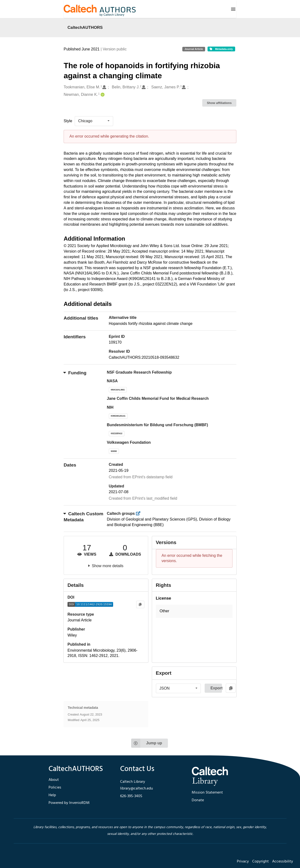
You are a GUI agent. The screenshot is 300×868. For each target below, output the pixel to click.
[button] (194, 611)
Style (68, 121)
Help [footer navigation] (52, 795)
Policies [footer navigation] (55, 788)
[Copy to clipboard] (140, 604)
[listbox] (94, 121)
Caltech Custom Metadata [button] (83, 517)
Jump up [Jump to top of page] (147, 743)
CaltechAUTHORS (85, 27)
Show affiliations (219, 103)
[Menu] (233, 9)
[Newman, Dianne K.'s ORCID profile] (102, 95)
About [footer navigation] (54, 780)
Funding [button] (75, 373)
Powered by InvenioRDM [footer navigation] (69, 803)
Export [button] (216, 688)
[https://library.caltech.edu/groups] (140, 513)
